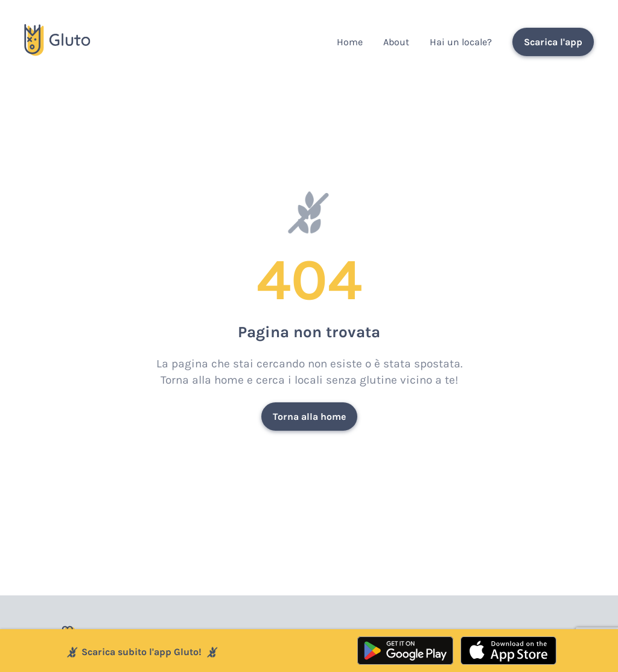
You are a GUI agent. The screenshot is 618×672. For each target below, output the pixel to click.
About (396, 42)
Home (350, 42)
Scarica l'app (553, 42)
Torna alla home (309, 417)
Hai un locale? (461, 42)
